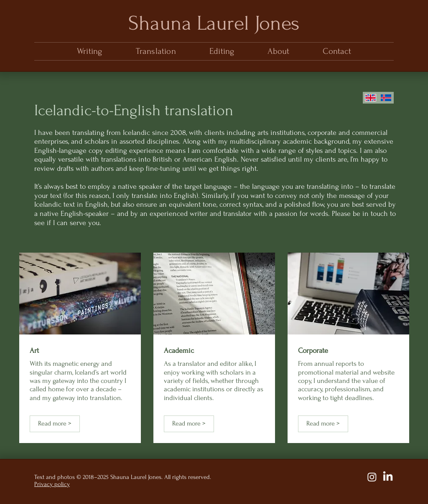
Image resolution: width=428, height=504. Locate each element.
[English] (371, 98)
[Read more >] (55, 424)
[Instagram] (372, 477)
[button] (156, 51)
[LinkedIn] (388, 477)
